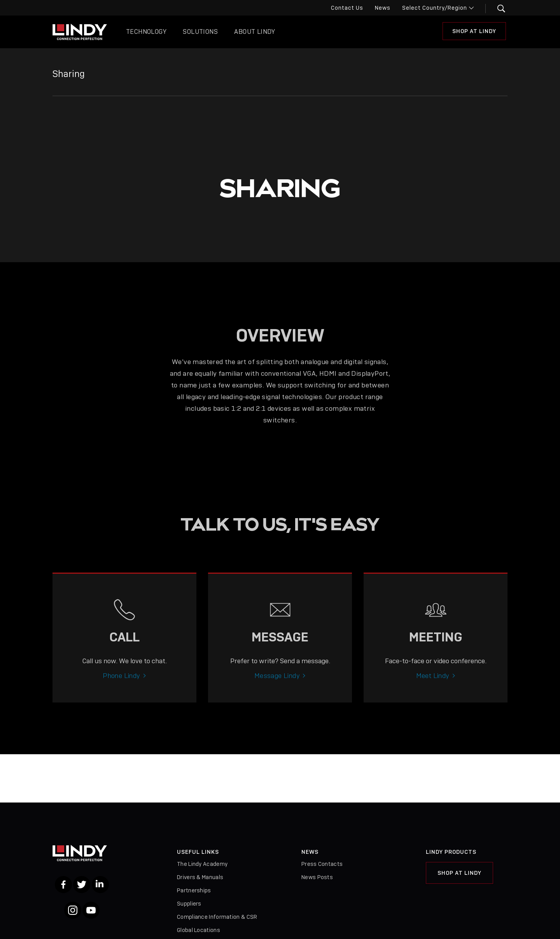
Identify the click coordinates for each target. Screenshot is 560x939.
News (383, 8)
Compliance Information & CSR (217, 917)
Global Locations (199, 930)
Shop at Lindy (474, 31)
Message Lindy (277, 681)
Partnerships (194, 890)
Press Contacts (322, 864)
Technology (146, 32)
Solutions (200, 32)
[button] (496, 9)
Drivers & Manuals (200, 877)
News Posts (317, 877)
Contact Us (347, 8)
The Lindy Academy (202, 864)
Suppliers (189, 904)
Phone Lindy (121, 681)
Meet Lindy (433, 681)
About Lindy (255, 32)
